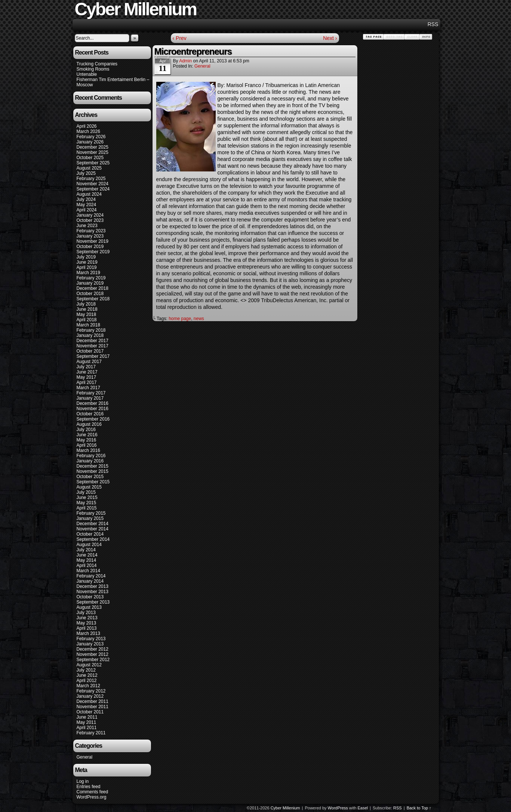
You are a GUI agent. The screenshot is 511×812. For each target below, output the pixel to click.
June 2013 (87, 618)
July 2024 (86, 199)
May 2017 (87, 377)
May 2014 (87, 560)
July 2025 (86, 173)
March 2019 (88, 273)
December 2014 (93, 524)
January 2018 (90, 335)
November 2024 (93, 184)
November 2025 (93, 152)
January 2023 (90, 236)
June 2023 (87, 226)
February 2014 (91, 576)
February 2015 (91, 513)
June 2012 (87, 675)
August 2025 (89, 168)
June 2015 (87, 498)
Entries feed (89, 787)
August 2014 (89, 545)
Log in (83, 781)
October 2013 (90, 597)
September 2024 (93, 189)
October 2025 (90, 158)
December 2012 (93, 649)
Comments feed (93, 792)
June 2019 (87, 262)
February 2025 (91, 179)
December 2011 (93, 701)
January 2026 (90, 142)
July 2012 (86, 670)
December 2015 (93, 466)
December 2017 (93, 341)
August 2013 (89, 607)
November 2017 (93, 346)
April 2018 (87, 320)
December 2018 (93, 288)
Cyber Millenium (285, 808)
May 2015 (87, 503)
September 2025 (93, 163)
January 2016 (90, 461)
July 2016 (86, 430)
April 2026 (87, 126)
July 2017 (86, 367)
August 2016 (89, 424)
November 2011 (93, 707)
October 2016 (90, 414)
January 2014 (90, 581)
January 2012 (90, 696)
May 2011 (87, 722)
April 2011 (87, 728)
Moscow (85, 85)
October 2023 (90, 220)
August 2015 (89, 487)
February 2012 (91, 691)
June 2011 (87, 717)
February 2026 (91, 137)
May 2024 (87, 205)
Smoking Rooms (93, 69)
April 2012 (87, 681)
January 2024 (90, 215)
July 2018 (86, 304)
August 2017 (89, 362)
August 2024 (89, 194)
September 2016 (93, 419)
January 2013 (90, 644)
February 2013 (91, 639)
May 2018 (87, 314)
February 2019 (91, 278)
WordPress (338, 808)
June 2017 (87, 372)
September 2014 (93, 539)
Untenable (87, 74)
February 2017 (91, 393)
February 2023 (91, 231)
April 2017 (87, 382)
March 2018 (88, 325)
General (85, 757)
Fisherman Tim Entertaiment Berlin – (113, 80)
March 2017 (88, 388)
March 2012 (88, 686)
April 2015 (87, 508)
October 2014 (90, 534)
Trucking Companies (97, 64)
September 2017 (93, 356)
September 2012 (93, 660)
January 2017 (90, 398)
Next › (330, 38)
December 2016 (93, 403)
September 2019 (93, 252)
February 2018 (91, 330)
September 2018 (93, 299)
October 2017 (90, 351)
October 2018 (90, 294)
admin (185, 61)
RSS (433, 24)
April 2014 (87, 565)
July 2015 (86, 492)
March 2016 (88, 450)
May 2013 (87, 623)
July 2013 (86, 613)
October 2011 (90, 712)
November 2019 (93, 241)
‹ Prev (180, 38)
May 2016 (87, 440)
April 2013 (87, 628)
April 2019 (87, 267)
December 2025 (93, 147)
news (199, 319)
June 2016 (87, 435)
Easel (363, 808)
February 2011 (91, 733)
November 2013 (93, 592)
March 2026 (88, 131)
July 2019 (86, 257)
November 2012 (93, 654)
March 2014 (88, 571)
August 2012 (89, 665)
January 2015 (90, 518)
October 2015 (90, 477)
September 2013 (93, 602)
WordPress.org (92, 797)
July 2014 (86, 550)
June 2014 (87, 555)
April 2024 (87, 210)
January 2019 (90, 283)
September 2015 (93, 482)
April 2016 (87, 445)
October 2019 (90, 247)
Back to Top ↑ (419, 808)
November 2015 (93, 471)
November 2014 (93, 529)
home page (180, 319)
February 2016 (91, 456)
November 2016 (93, 409)
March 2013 (88, 633)
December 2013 (93, 586)
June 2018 (87, 309)
